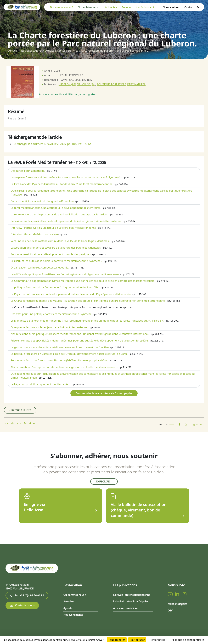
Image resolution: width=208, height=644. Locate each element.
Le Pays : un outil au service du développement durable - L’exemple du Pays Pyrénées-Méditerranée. (71, 294)
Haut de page (13, 423)
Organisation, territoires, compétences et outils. (40, 268)
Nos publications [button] (88, 7)
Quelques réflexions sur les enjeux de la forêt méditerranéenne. (49, 327)
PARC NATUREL (136, 84)
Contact (189, 7)
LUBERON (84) (67, 84)
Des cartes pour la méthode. (28, 171)
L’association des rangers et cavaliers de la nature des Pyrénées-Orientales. (56, 248)
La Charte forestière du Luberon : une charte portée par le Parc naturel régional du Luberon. (67, 307)
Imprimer (30, 423)
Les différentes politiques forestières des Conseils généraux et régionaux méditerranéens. (65, 274)
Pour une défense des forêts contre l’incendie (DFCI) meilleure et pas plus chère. (59, 360)
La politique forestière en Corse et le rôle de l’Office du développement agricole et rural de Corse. (70, 354)
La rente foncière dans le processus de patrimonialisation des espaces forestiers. (59, 214)
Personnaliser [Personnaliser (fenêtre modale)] (158, 640)
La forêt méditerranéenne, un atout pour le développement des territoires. (56, 208)
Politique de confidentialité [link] (188, 640)
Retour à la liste (20, 410)
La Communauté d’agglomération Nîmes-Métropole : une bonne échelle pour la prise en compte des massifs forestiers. (83, 281)
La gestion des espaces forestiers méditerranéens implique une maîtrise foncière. (60, 347)
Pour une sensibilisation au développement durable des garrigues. (51, 254)
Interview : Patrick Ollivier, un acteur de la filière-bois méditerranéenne (53, 228)
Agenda (126, 7)
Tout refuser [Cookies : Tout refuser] (137, 640)
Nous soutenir (171, 7)
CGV (170, 610)
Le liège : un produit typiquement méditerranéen (40, 384)
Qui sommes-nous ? (61, 7)
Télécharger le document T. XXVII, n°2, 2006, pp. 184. (53, 144)
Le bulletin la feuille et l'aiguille (130, 601)
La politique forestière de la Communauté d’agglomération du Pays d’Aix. (55, 287)
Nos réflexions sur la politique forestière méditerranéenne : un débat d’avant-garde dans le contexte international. (80, 334)
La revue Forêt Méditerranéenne (132, 595)
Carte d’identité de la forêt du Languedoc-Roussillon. (42, 201)
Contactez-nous (22, 605)
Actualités (111, 7)
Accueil (13, 51)
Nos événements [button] (146, 7)
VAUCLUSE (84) (86, 84)
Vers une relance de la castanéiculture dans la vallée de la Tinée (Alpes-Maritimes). (60, 241)
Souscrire (104, 482)
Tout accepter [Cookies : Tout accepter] (117, 640)
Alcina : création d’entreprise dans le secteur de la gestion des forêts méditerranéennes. (64, 367)
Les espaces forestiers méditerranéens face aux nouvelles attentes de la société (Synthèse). (66, 177)
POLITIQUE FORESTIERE (111, 84)
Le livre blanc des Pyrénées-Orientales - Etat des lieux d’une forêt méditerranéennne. (62, 184)
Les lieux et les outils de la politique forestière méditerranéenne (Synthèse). (56, 261)
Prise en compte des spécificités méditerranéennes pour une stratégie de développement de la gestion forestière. (80, 341)
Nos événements (73, 615)
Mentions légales (177, 604)
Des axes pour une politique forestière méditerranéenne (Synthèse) (51, 314)
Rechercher (198, 7)
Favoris (197, 425)
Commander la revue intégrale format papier (104, 393)
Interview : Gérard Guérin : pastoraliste (34, 234)
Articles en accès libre (58, 51)
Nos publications (31, 51)
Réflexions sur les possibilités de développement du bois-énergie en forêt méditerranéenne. (66, 221)
